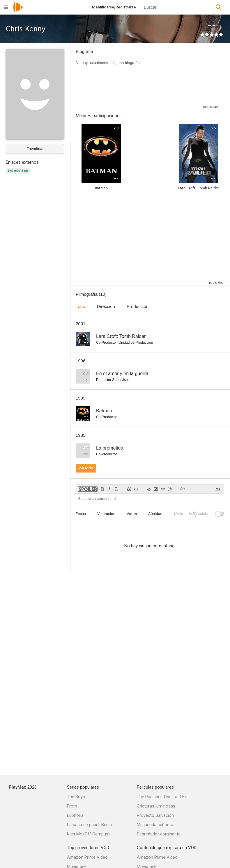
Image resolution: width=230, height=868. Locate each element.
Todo (80, 306)
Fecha (81, 514)
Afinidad (155, 514)
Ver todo (86, 468)
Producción (138, 306)
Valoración (106, 514)
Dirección (106, 306)
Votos (132, 514)
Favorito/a (35, 149)
